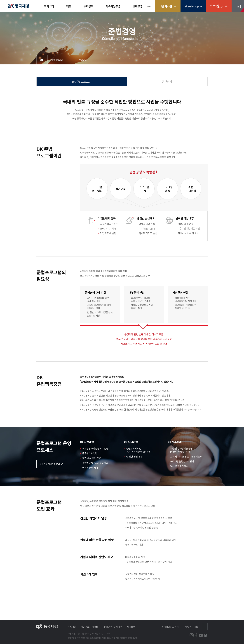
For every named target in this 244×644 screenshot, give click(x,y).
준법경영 (83, 60)
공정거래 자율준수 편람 (52, 464)
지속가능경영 (113, 6)
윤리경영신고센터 (170, 627)
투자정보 (88, 6)
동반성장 (167, 82)
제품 (69, 6)
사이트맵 (131, 627)
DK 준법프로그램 (82, 82)
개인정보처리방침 (89, 627)
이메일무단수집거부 (112, 627)
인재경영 (137, 6)
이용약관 (72, 627)
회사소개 (49, 6)
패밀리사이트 (191, 627)
